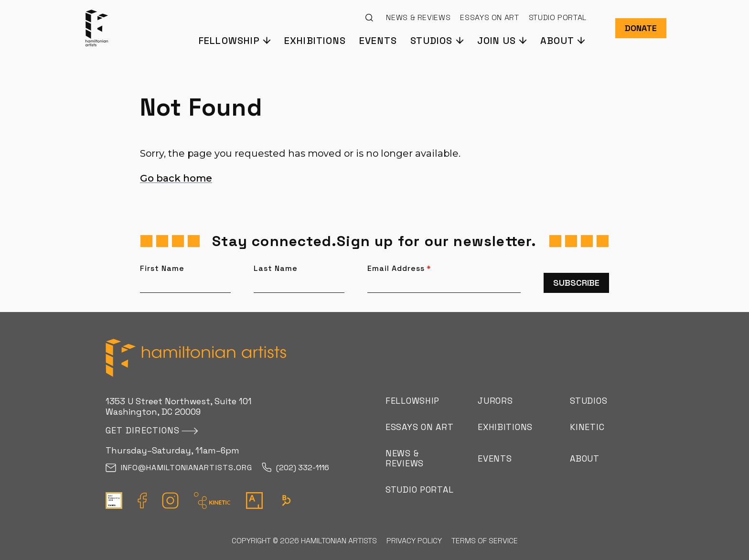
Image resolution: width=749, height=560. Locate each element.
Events (378, 40)
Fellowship (412, 401)
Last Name (276, 269)
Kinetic (587, 427)
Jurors (495, 401)
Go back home (176, 178)
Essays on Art (489, 17)
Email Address (399, 269)
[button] (234, 40)
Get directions (143, 430)
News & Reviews (418, 17)
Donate (641, 28)
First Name (162, 269)
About (585, 458)
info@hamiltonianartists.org (179, 468)
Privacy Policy (414, 541)
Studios (588, 401)
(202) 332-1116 (295, 468)
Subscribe (576, 283)
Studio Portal (558, 17)
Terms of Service (485, 541)
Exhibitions (315, 40)
